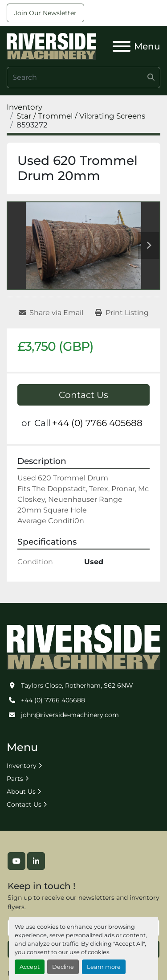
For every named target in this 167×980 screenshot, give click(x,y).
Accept (30, 967)
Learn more (104, 967)
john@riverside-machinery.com (70, 715)
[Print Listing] (122, 313)
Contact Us (83, 395)
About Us (21, 791)
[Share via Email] (51, 313)
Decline (63, 967)
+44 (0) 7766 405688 (97, 423)
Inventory (22, 766)
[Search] (83, 78)
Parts (15, 779)
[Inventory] (24, 107)
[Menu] (122, 46)
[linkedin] (36, 861)
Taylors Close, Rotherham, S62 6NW (77, 685)
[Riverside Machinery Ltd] (83, 647)
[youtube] (16, 861)
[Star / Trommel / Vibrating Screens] (81, 116)
